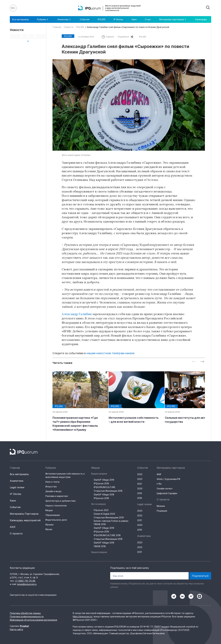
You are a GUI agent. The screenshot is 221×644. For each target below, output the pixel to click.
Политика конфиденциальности (27, 616)
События (85, 19)
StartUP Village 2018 (104, 494)
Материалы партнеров (173, 19)
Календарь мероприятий (25, 520)
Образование (53, 515)
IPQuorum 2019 (101, 483)
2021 (140, 484)
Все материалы (20, 19)
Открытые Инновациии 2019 (109, 517)
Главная (57, 27)
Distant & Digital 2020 (104, 514)
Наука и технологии (56, 506)
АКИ (13, 527)
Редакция (162, 511)
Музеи (49, 529)
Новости (69, 27)
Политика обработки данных (25, 613)
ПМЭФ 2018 (100, 546)
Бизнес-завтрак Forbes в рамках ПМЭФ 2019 (111, 523)
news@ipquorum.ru (27, 584)
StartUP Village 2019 (104, 480)
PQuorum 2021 (101, 510)
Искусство (51, 487)
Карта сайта (16, 629)
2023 (140, 474)
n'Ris (159, 484)
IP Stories (118, 19)
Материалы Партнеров (24, 514)
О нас (148, 19)
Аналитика (64, 19)
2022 (140, 479)
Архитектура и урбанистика (60, 501)
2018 (140, 498)
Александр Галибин (77, 314)
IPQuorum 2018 (101, 498)
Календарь (201, 19)
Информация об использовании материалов (33, 620)
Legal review (17, 487)
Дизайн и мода (53, 491)
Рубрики (43, 19)
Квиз (134, 19)
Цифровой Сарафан (167, 493)
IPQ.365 (102, 19)
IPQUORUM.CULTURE (105, 487)
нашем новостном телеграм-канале (110, 353)
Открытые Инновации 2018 (108, 491)
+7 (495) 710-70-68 (25, 581)
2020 (140, 489)
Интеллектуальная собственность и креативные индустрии (65, 475)
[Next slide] (202, 362)
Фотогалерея (99, 504)
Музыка (49, 525)
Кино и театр (52, 482)
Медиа (49, 510)
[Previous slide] (194, 362)
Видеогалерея (99, 474)
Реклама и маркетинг (57, 496)
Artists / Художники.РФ (168, 479)
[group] (78, 402)
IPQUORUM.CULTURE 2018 (107, 535)
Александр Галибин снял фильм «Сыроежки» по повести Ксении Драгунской (128, 27)
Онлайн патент (165, 489)
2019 (140, 493)
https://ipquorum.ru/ (82, 616)
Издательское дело (56, 520)
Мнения (161, 506)
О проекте (16, 533)
